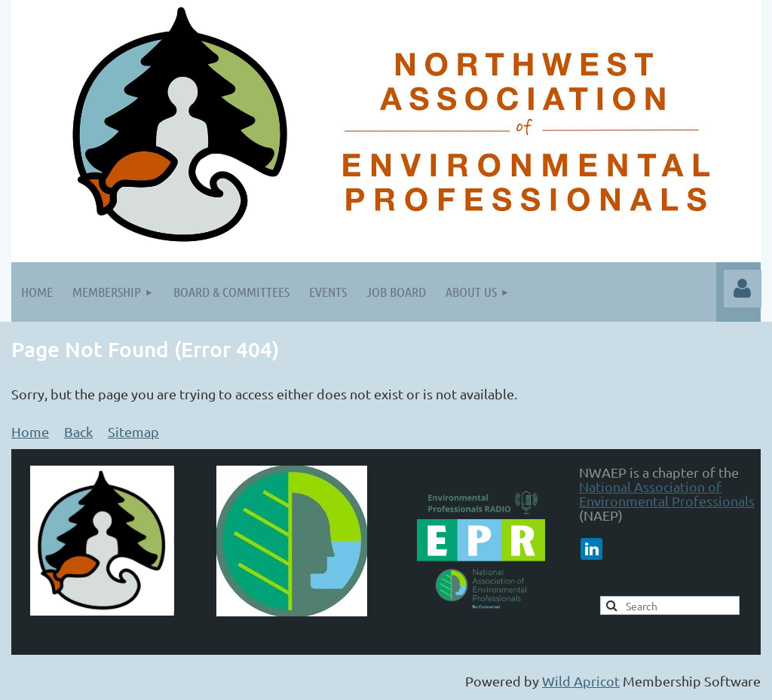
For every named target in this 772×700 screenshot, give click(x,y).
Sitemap (133, 431)
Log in (743, 289)
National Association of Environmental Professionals (667, 494)
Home (30, 431)
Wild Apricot (581, 681)
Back (78, 431)
